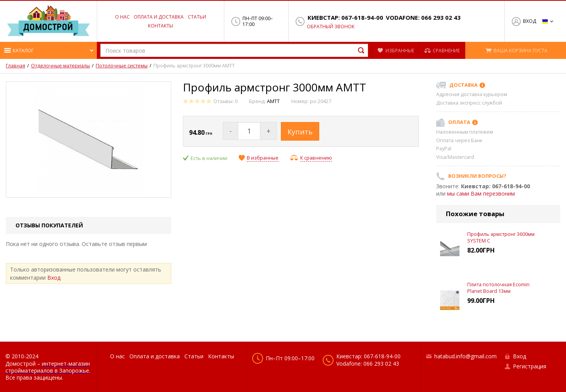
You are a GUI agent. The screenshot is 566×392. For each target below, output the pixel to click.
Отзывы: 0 (225, 101)
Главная (15, 66)
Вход (530, 21)
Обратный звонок (331, 27)
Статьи (197, 17)
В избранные (263, 158)
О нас (122, 17)
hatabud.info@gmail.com (465, 356)
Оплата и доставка (159, 17)
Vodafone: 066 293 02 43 (423, 18)
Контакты (161, 26)
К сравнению (316, 158)
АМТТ (273, 101)
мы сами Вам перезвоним (481, 193)
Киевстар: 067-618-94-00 (345, 18)
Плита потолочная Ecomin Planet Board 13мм (498, 288)
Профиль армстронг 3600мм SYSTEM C (501, 237)
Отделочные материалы (60, 66)
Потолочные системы (122, 66)
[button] (48, 50)
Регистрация (530, 366)
